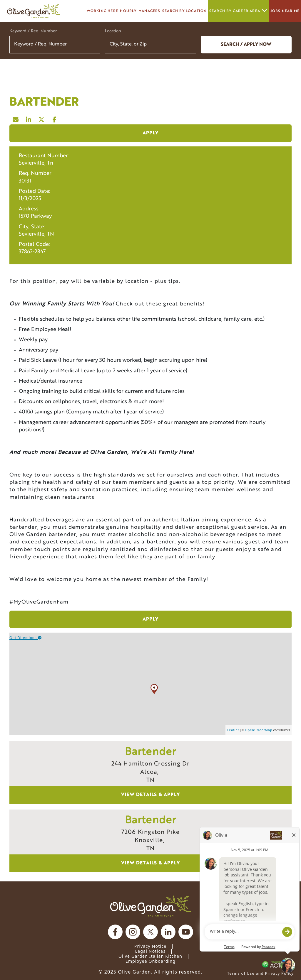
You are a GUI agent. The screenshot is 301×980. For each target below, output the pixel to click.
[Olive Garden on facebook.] (115, 932)
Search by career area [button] (238, 11)
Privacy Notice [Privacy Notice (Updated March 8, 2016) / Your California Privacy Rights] (150, 946)
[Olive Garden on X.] (150, 932)
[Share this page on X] (42, 118)
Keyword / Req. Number (33, 31)
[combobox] (150, 45)
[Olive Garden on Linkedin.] (168, 932)
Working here (102, 11)
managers (149, 11)
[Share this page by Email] (16, 118)
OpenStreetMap (259, 730)
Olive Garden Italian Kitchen (150, 956)
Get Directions (26, 638)
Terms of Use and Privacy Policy (260, 973)
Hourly (128, 11)
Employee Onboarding (150, 961)
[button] (188, 45)
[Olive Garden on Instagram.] (133, 932)
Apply (151, 133)
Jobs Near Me (285, 11)
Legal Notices (150, 951)
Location (113, 31)
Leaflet (233, 730)
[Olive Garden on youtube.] (186, 932)
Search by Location (185, 11)
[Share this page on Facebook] (55, 118)
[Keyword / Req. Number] (55, 45)
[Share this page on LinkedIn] (29, 118)
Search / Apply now (246, 45)
